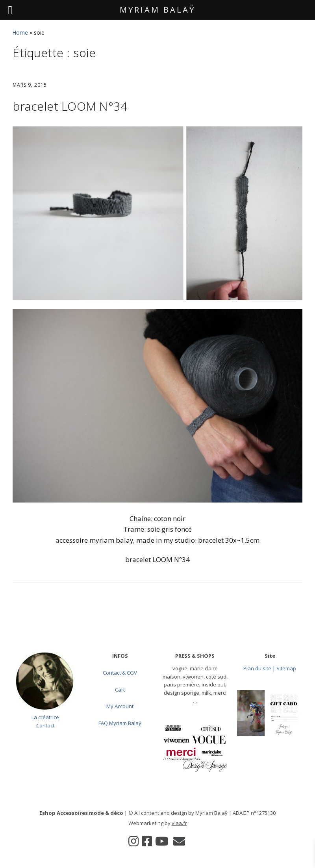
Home (20, 32)
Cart (120, 690)
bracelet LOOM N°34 (70, 106)
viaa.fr (179, 823)
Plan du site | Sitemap (270, 668)
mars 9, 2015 (30, 85)
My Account (120, 706)
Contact (45, 725)
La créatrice (45, 717)
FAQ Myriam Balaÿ (120, 723)
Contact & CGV (120, 673)
